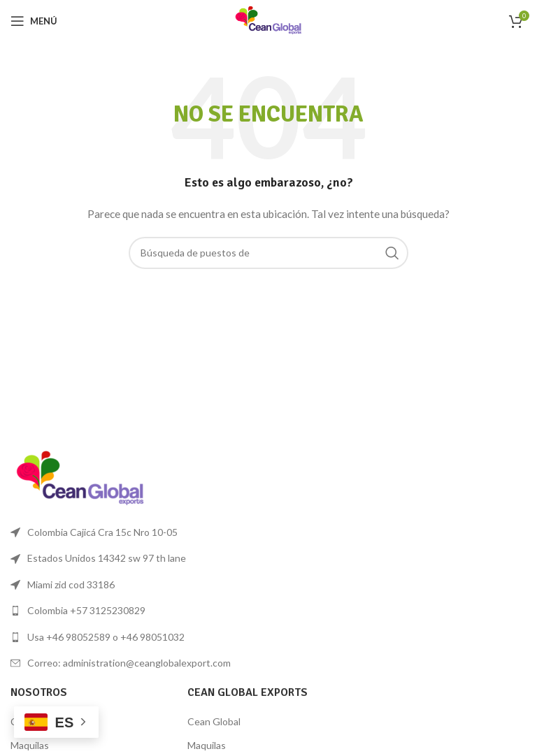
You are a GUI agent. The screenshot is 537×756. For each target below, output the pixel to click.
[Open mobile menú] (34, 21)
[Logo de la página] (268, 20)
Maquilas (30, 745)
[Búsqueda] (268, 253)
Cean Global (214, 721)
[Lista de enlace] (136, 611)
